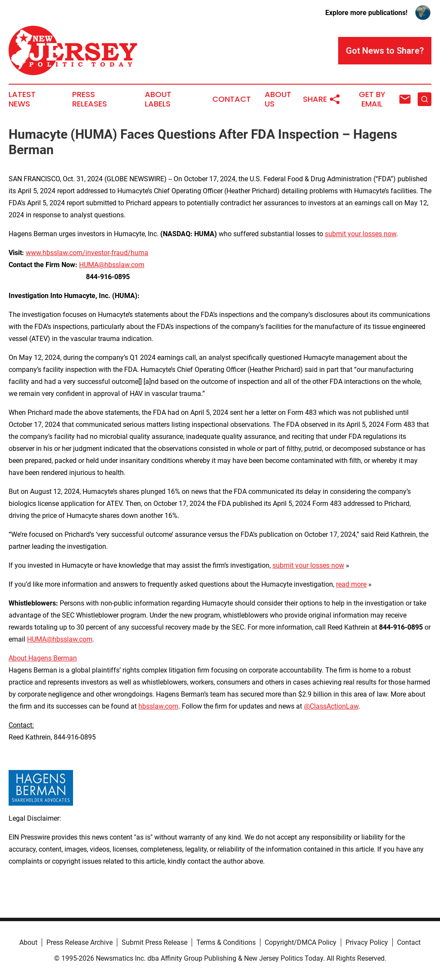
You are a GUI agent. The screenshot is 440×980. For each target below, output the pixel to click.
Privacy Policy (367, 942)
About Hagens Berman (43, 658)
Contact (232, 99)
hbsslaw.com (158, 706)
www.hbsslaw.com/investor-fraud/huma (87, 253)
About (28, 942)
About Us (278, 99)
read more (351, 584)
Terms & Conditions (226, 942)
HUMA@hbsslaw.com (112, 265)
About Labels (158, 99)
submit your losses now (361, 234)
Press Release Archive (79, 942)
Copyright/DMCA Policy (301, 942)
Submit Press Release (154, 942)
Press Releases (90, 99)
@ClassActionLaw (331, 706)
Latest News (22, 99)
